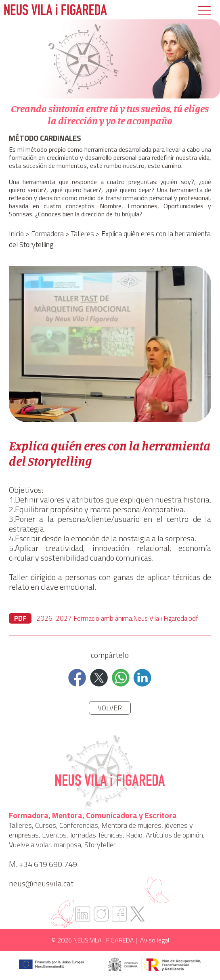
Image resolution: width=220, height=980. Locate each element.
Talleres (83, 233)
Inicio (16, 233)
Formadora (47, 233)
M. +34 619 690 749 (43, 864)
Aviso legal (155, 940)
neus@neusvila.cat (41, 884)
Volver (110, 708)
